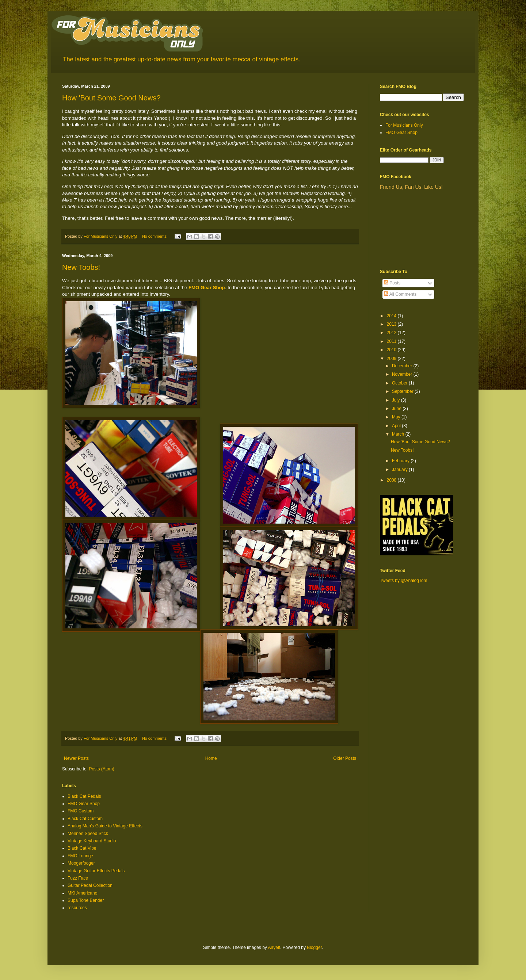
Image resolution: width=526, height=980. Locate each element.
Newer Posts (76, 758)
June (397, 409)
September (403, 391)
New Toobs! (81, 267)
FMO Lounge (80, 856)
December (403, 366)
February (401, 461)
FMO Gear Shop (207, 288)
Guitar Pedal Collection (90, 885)
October (400, 383)
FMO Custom (81, 811)
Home (211, 758)
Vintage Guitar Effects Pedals (96, 871)
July (397, 400)
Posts (392, 283)
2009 (392, 359)
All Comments (400, 294)
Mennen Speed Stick (88, 834)
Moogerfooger (81, 863)
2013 (392, 324)
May (397, 417)
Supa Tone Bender (86, 900)
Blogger (314, 948)
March (399, 434)
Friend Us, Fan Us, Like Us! (411, 187)
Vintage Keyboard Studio (92, 841)
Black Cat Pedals (84, 796)
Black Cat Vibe (82, 848)
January (400, 470)
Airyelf (274, 948)
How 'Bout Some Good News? (111, 98)
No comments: (155, 236)
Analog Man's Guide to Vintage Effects (105, 826)
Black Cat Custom (85, 819)
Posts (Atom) (101, 769)
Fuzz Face (78, 878)
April (397, 426)
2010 (392, 350)
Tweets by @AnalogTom (404, 581)
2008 (392, 480)
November (403, 374)
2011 (392, 341)
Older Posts (345, 758)
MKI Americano (82, 893)
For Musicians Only (404, 125)
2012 (392, 333)
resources (77, 908)
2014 (392, 316)
